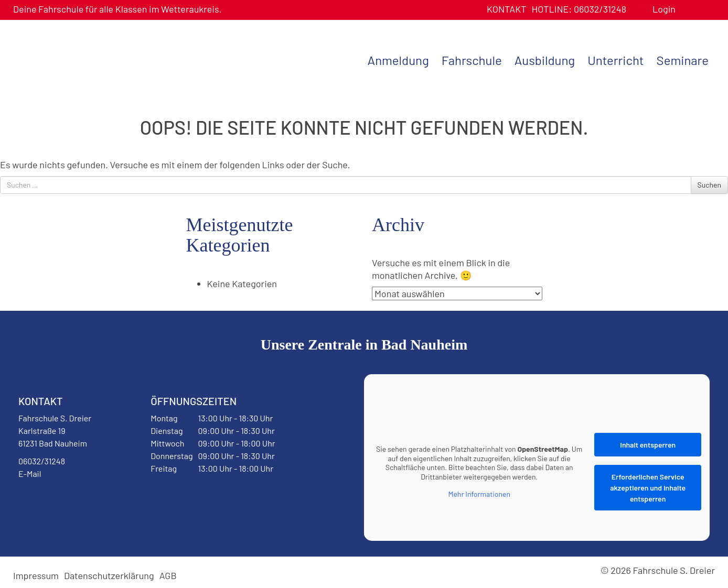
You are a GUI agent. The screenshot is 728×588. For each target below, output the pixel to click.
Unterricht (615, 60)
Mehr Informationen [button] (479, 494)
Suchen (709, 185)
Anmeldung (398, 60)
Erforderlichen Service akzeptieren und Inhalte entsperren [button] (648, 488)
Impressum (36, 575)
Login (664, 9)
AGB (168, 575)
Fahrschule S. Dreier (79, 59)
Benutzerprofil (687, 9)
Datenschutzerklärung (109, 575)
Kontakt (507, 9)
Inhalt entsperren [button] (648, 445)
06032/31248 (579, 9)
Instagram (85, 500)
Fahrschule (472, 60)
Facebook (44, 500)
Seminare (683, 60)
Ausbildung (545, 60)
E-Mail (30, 473)
